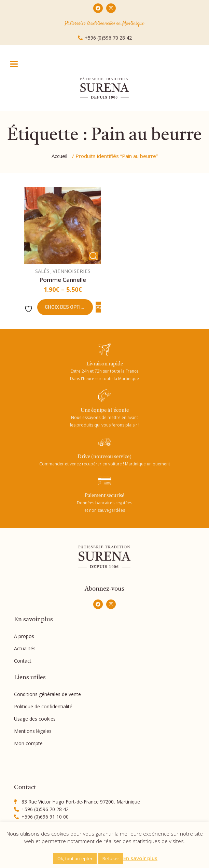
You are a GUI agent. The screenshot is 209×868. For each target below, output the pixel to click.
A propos (24, 636)
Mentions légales (33, 731)
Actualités (25, 648)
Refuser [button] (111, 858)
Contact (23, 661)
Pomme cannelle (63, 280)
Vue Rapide (93, 256)
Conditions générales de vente (47, 694)
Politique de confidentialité (43, 706)
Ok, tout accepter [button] (75, 858)
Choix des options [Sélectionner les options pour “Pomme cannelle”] (68, 307)
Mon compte (28, 743)
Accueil (59, 156)
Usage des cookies (35, 719)
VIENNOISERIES (72, 271)
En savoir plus (140, 858)
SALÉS (42, 271)
